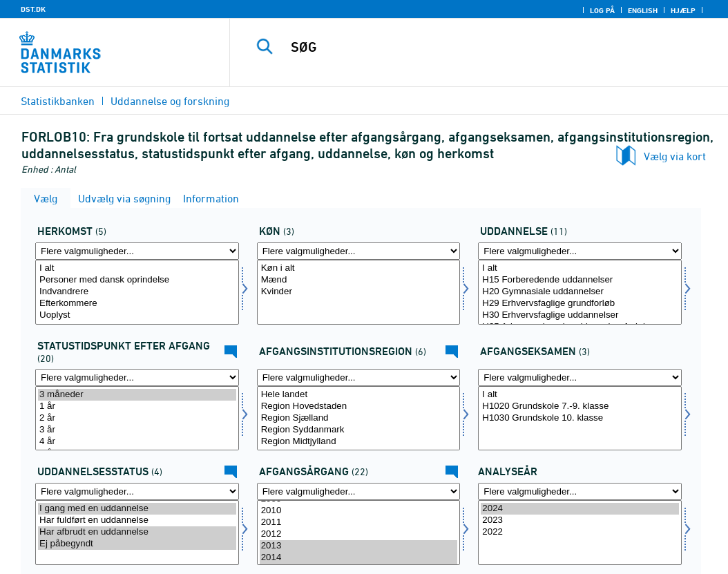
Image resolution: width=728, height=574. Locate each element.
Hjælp (683, 10)
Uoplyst (137, 315)
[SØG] (482, 47)
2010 (359, 511)
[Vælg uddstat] (137, 533)
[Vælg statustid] (137, 419)
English (643, 10)
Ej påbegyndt (137, 544)
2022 (580, 532)
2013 (359, 546)
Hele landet (359, 395)
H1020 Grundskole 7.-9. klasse (580, 406)
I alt (137, 268)
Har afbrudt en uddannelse (137, 532)
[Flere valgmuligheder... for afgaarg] (359, 491)
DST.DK (33, 9)
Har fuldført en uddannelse (137, 520)
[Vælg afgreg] (359, 419)
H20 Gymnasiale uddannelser (580, 292)
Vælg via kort (675, 156)
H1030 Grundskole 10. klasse (580, 418)
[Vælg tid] (580, 533)
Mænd (359, 280)
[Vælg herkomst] (137, 292)
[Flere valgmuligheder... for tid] (580, 491)
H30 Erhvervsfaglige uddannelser (580, 315)
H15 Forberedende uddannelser (580, 280)
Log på (602, 10)
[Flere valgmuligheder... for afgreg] (359, 377)
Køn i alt (359, 268)
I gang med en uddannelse (137, 509)
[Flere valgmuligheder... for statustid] (137, 377)
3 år (137, 430)
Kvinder (359, 292)
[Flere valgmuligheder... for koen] (359, 251)
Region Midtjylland (359, 442)
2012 (359, 534)
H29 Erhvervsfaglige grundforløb (580, 304)
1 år (137, 406)
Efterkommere (137, 304)
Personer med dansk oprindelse (137, 280)
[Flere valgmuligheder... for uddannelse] (580, 251)
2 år (137, 418)
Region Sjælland (359, 418)
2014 (359, 558)
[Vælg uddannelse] (580, 292)
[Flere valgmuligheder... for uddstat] (137, 491)
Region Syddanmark (359, 430)
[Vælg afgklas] (580, 419)
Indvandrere (137, 292)
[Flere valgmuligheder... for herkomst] (137, 251)
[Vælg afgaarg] (359, 533)
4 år (137, 442)
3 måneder (137, 395)
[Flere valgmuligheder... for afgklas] (580, 377)
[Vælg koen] (359, 292)
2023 (580, 520)
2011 (359, 523)
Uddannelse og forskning (170, 101)
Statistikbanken (58, 101)
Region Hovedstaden (359, 406)
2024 (580, 509)
